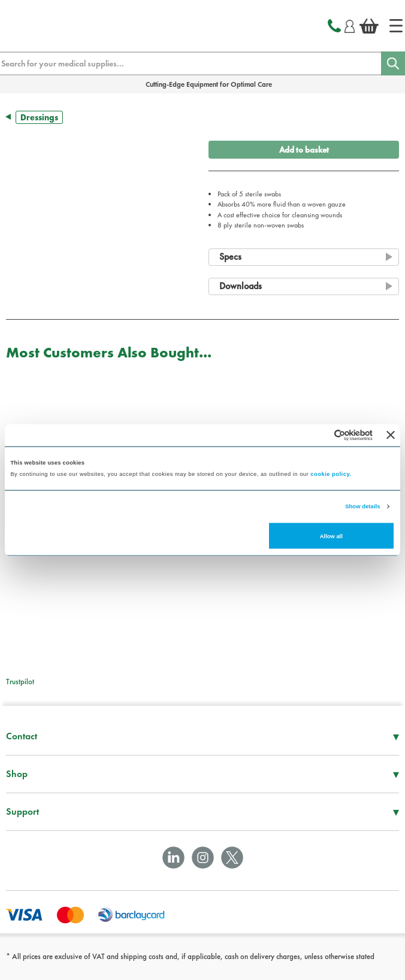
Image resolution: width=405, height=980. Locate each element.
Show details (362, 506)
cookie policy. (331, 474)
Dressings (39, 117)
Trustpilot (20, 682)
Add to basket (304, 150)
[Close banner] (391, 435)
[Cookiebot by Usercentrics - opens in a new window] (320, 435)
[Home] (396, 26)
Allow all (331, 536)
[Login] (350, 25)
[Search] (393, 63)
